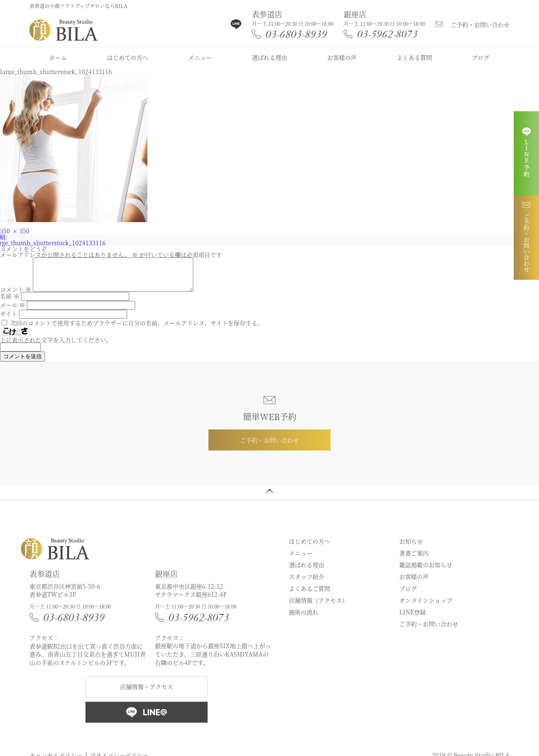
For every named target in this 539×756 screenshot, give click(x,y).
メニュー (200, 57)
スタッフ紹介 (307, 583)
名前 (10, 302)
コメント (16, 295)
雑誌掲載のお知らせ (426, 571)
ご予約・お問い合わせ (480, 24)
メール (13, 311)
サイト (9, 320)
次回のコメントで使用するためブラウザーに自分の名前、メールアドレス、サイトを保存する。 (137, 329)
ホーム (58, 57)
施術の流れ (304, 618)
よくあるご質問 (310, 595)
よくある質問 (414, 57)
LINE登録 (412, 618)
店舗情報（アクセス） (318, 606)
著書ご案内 (414, 559)
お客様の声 (342, 57)
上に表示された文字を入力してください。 (56, 346)
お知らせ (411, 547)
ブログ (480, 57)
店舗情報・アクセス (147, 693)
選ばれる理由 (269, 57)
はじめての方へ (128, 57)
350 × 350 (15, 231)
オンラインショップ (426, 606)
